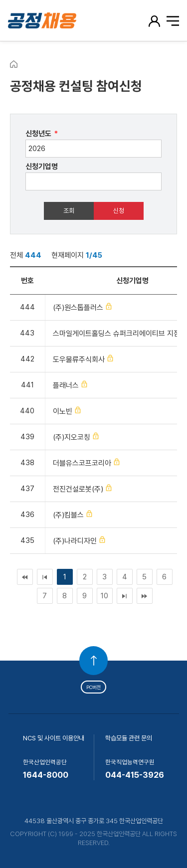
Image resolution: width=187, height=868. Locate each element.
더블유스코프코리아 (82, 463)
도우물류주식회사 (79, 359)
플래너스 (66, 385)
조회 (69, 211)
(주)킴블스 (68, 515)
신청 (119, 211)
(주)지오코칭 (72, 437)
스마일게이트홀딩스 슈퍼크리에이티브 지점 (116, 334)
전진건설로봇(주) (78, 489)
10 (104, 596)
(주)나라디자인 (75, 541)
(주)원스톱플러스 (78, 308)
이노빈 (63, 411)
